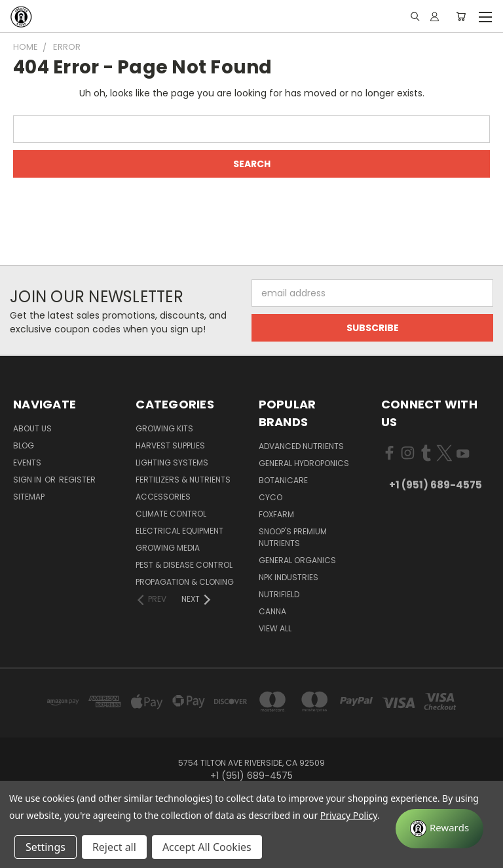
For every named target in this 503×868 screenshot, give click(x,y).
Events (27, 463)
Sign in (28, 480)
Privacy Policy (349, 815)
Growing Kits (164, 428)
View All (275, 628)
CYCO (270, 497)
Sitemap (29, 497)
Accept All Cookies (207, 847)
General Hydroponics (304, 463)
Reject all (114, 847)
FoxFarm (276, 514)
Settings (46, 847)
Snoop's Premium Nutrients (293, 537)
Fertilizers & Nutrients (183, 480)
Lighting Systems (172, 463)
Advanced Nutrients (301, 446)
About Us (32, 428)
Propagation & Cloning (185, 582)
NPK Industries (289, 577)
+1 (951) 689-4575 (436, 485)
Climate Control (171, 514)
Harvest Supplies (170, 445)
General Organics (297, 560)
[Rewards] (439, 829)
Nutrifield (279, 594)
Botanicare (283, 480)
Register (77, 480)
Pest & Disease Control (184, 565)
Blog (24, 445)
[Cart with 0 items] (461, 16)
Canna (272, 611)
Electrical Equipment (179, 531)
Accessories (163, 497)
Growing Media (168, 548)
